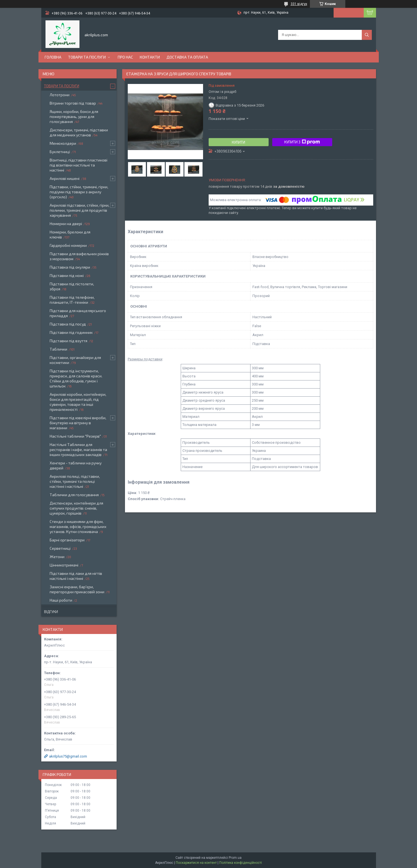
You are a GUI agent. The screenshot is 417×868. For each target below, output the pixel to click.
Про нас (125, 57)
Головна (53, 57)
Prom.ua (235, 858)
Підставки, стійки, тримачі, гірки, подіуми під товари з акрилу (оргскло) (79, 192)
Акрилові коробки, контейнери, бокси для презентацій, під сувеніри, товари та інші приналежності (78, 402)
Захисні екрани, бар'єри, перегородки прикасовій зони (77, 589)
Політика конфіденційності (241, 863)
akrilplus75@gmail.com (68, 756)
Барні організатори (67, 540)
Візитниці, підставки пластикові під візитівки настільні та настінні (79, 165)
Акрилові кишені (65, 178)
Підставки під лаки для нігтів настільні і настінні (76, 576)
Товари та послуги (87, 57)
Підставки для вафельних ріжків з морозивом (79, 256)
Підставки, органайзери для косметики (75, 360)
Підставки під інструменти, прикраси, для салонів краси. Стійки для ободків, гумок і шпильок (76, 378)
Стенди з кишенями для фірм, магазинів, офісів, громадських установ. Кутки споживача (78, 526)
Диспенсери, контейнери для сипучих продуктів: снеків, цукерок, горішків (76, 508)
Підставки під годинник (71, 332)
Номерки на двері (66, 224)
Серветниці (60, 548)
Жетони (57, 557)
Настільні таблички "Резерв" (75, 436)
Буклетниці (60, 152)
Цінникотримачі (64, 565)
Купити (238, 142)
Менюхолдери (63, 143)
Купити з (302, 142)
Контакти (150, 57)
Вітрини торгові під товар (73, 103)
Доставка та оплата (187, 57)
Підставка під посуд (68, 324)
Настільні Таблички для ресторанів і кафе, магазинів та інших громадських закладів (78, 449)
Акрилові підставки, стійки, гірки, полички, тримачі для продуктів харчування (79, 210)
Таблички (58, 349)
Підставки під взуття (68, 341)
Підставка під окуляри (70, 267)
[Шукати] (367, 35)
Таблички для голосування (74, 495)
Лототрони (60, 95)
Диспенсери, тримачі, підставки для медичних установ (79, 132)
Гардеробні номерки (68, 245)
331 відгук (299, 4)
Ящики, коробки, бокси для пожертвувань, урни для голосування (74, 116)
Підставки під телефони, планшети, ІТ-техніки (72, 300)
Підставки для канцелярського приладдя (78, 313)
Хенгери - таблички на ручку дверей (76, 465)
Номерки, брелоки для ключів (70, 234)
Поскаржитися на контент (196, 863)
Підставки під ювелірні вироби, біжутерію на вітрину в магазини (78, 423)
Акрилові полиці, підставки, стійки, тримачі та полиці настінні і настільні (75, 481)
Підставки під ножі (67, 275)
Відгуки (51, 612)
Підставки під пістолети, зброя (72, 286)
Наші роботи (61, 600)
